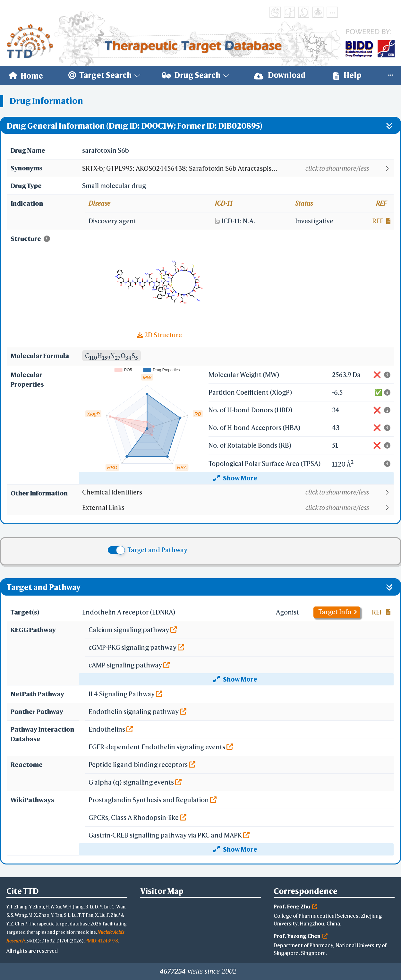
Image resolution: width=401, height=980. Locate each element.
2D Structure (159, 335)
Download (280, 75)
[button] (238, 168)
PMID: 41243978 (102, 941)
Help (347, 75)
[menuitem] (26, 75)
